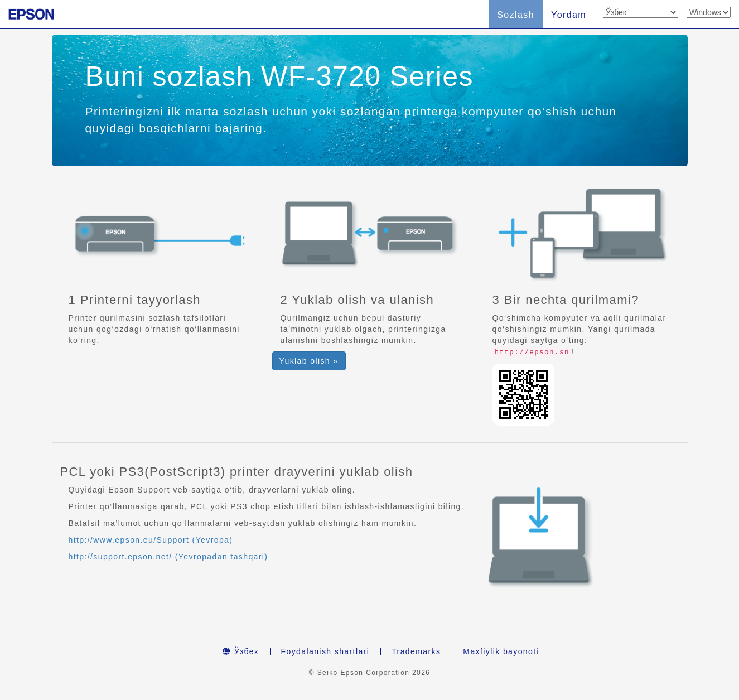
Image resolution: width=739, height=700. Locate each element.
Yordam (569, 15)
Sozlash (516, 15)
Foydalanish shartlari (325, 651)
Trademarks (416, 651)
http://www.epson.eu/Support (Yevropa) (151, 540)
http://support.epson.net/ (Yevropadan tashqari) (168, 557)
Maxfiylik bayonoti (501, 651)
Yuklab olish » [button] (309, 361)
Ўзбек (241, 651)
